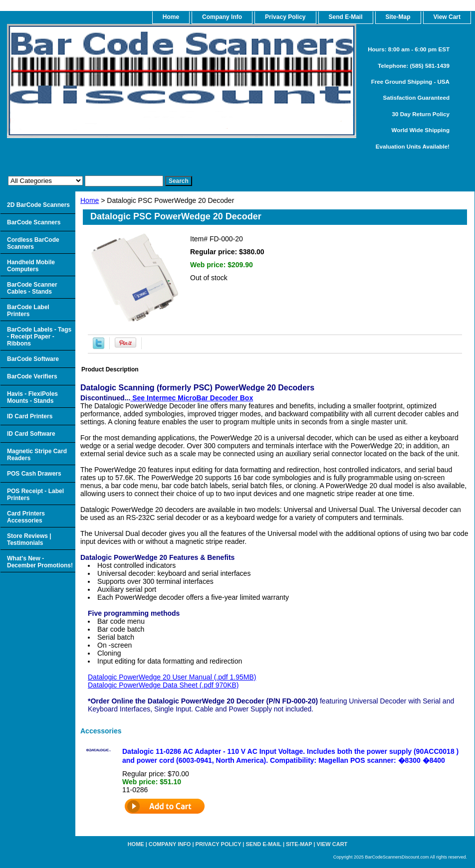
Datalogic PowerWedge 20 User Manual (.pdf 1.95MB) (172, 677)
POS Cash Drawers (34, 474)
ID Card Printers (30, 416)
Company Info (222, 17)
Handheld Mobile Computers (31, 266)
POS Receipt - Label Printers (35, 495)
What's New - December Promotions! (40, 562)
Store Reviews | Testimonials (29, 539)
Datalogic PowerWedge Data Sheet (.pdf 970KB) (163, 685)
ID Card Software (31, 434)
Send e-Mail (264, 844)
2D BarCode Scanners (38, 205)
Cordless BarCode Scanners (33, 243)
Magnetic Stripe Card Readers (37, 455)
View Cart (332, 844)
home (171, 17)
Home (90, 200)
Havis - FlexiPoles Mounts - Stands (32, 397)
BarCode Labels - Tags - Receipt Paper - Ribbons (39, 337)
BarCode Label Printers (28, 311)
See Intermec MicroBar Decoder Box (192, 398)
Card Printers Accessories (26, 517)
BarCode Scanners (34, 222)
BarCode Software (33, 359)
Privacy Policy (285, 17)
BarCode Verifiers (32, 376)
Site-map (299, 844)
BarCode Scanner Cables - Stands (32, 288)
